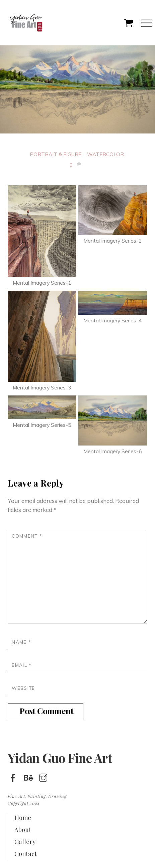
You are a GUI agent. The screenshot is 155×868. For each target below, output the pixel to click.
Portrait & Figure (56, 154)
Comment (27, 536)
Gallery (25, 841)
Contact (26, 853)
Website (23, 688)
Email (22, 665)
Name (21, 642)
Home (23, 817)
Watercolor (105, 154)
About (23, 829)
